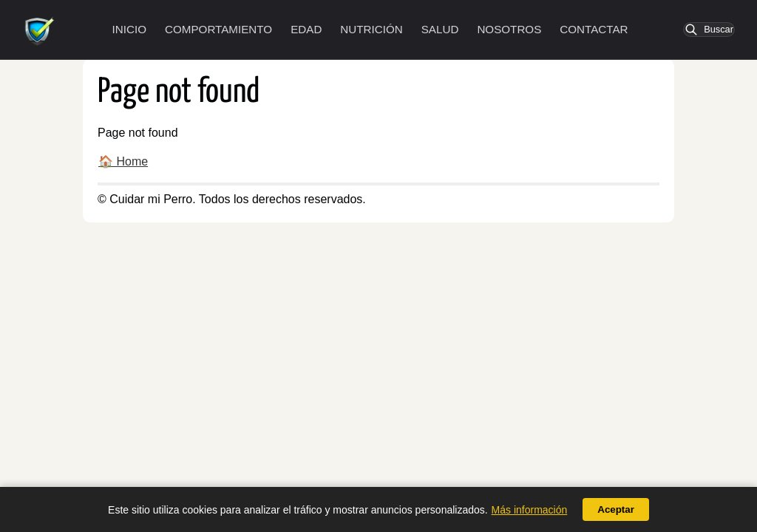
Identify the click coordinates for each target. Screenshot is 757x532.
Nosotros (509, 29)
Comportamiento (218, 29)
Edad (306, 29)
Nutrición (371, 29)
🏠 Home (123, 161)
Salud (440, 29)
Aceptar (616, 509)
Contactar (594, 29)
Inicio (129, 29)
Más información (530, 510)
